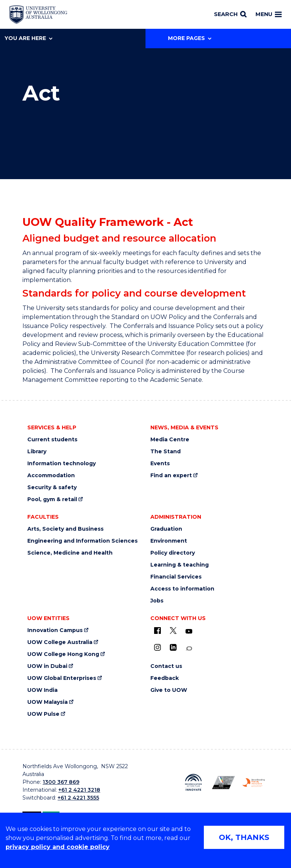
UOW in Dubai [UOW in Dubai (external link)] (47, 666)
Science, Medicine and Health (70, 553)
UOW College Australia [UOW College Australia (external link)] (60, 642)
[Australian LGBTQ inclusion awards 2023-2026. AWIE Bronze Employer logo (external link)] (223, 783)
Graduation (166, 529)
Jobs (157, 601)
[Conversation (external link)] (189, 649)
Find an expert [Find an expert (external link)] (171, 476)
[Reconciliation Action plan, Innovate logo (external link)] (193, 782)
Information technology (62, 464)
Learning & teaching (180, 565)
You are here (28, 38)
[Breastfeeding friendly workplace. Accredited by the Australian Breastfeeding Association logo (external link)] (254, 783)
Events (160, 464)
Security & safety (52, 487)
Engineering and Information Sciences (82, 541)
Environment (169, 541)
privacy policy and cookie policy (58, 847)
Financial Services (176, 577)
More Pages (190, 38)
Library (37, 452)
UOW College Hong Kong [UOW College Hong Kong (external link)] (63, 654)
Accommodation (51, 476)
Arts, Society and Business (65, 529)
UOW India (42, 690)
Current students (52, 440)
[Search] (230, 15)
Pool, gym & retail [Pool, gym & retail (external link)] (52, 499)
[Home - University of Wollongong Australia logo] (38, 15)
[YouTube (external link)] (189, 632)
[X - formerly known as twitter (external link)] (173, 631)
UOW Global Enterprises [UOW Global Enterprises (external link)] (62, 678)
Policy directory (173, 553)
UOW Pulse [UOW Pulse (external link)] (43, 714)
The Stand (166, 452)
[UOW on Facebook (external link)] (157, 631)
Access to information (182, 589)
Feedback (165, 678)
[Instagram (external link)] (157, 647)
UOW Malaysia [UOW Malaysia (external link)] (48, 702)
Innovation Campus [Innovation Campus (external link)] (55, 630)
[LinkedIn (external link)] (173, 647)
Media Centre (170, 440)
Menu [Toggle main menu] (269, 14)
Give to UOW (169, 690)
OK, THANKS (244, 837)
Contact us (166, 666)
